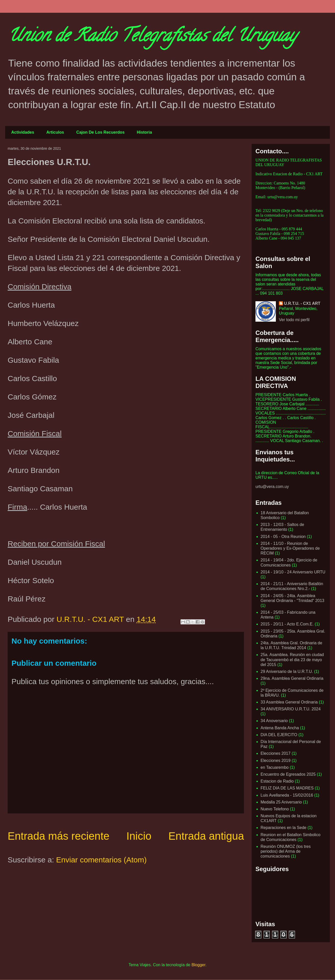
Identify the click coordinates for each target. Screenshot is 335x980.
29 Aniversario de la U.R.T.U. (287, 671)
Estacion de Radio (277, 781)
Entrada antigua (206, 836)
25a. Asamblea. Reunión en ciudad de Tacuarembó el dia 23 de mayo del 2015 (292, 659)
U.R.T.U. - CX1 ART (302, 303)
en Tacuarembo (275, 767)
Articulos (55, 132)
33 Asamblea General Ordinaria (289, 702)
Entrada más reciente (59, 836)
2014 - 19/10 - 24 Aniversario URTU (293, 572)
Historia (145, 132)
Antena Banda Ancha (280, 728)
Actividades (23, 132)
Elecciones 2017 (275, 753)
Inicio (139, 836)
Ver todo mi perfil (294, 320)
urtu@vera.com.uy (272, 487)
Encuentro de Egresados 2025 (288, 774)
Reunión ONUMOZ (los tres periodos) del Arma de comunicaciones (286, 851)
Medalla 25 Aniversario (281, 802)
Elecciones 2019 (275, 761)
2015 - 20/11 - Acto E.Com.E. (287, 624)
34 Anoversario (274, 721)
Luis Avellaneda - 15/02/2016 (287, 795)
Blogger (198, 965)
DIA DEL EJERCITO (279, 735)
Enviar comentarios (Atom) (101, 860)
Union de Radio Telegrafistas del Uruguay (152, 37)
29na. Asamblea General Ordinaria (292, 678)
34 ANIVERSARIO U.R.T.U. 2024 (291, 709)
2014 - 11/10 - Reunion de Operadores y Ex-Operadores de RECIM (290, 548)
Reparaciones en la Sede (284, 828)
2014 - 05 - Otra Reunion (283, 537)
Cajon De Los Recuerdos (100, 132)
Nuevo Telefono (275, 809)
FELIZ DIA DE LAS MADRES (287, 788)
